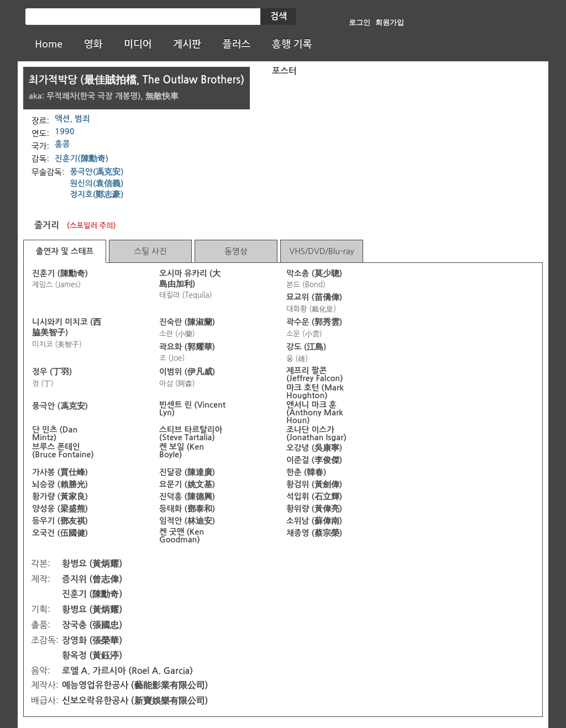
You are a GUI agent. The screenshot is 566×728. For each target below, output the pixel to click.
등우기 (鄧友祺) (60, 521)
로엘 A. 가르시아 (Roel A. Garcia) (127, 671)
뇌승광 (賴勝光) (60, 484)
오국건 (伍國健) (60, 533)
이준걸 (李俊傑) (314, 460)
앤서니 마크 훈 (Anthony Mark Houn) (315, 413)
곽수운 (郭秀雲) (314, 322)
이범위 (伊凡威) (187, 372)
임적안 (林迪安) (187, 521)
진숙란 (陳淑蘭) (187, 322)
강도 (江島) (306, 347)
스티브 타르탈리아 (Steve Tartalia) (191, 434)
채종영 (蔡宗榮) (314, 533)
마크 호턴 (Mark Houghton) (315, 392)
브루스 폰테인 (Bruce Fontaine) (63, 451)
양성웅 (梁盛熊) (60, 509)
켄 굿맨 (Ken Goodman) (182, 536)
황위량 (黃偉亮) (314, 509)
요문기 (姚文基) (187, 484)
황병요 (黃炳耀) (92, 564)
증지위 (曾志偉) (92, 579)
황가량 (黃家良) (60, 497)
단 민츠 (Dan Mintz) (55, 434)
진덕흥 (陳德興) (187, 497)
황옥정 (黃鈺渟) (92, 655)
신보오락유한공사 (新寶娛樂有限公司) (135, 701)
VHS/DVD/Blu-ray (321, 251)
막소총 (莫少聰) (314, 273)
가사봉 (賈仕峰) (60, 472)
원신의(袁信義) (97, 183)
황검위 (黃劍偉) (314, 484)
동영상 (236, 251)
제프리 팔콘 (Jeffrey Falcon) (315, 374)
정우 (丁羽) (52, 372)
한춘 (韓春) (306, 472)
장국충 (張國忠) (92, 625)
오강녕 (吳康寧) (314, 448)
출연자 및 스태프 (65, 251)
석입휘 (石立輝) (314, 497)
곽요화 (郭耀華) (187, 347)
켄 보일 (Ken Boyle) (182, 451)
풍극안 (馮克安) (60, 406)
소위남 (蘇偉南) (314, 521)
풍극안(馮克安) (97, 172)
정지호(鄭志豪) (97, 194)
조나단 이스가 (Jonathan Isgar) (316, 434)
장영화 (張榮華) (92, 640)
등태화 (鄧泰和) (187, 509)
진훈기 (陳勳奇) (60, 273)
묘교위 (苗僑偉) (314, 297)
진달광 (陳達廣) (187, 472)
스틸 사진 (150, 251)
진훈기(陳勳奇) (82, 159)
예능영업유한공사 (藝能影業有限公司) (135, 685)
